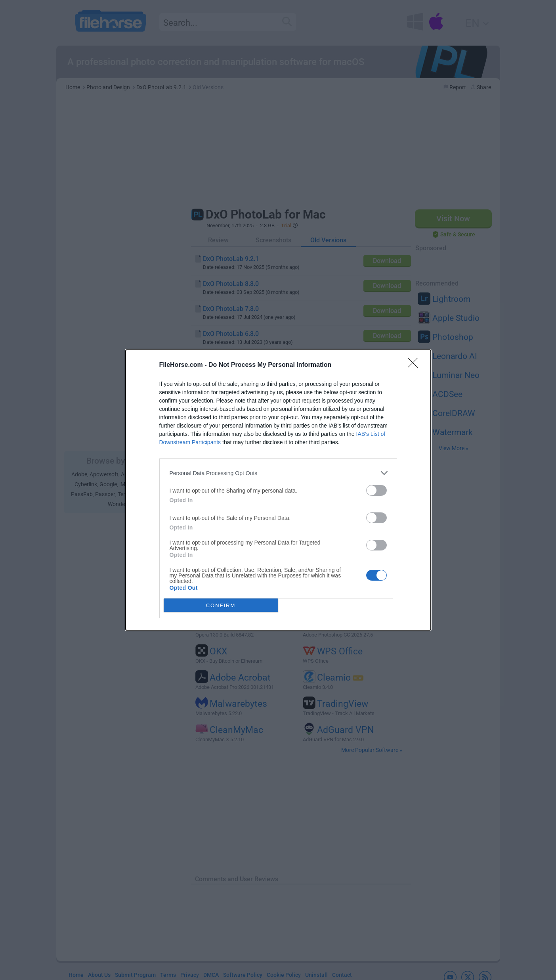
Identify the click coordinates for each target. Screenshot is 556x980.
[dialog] (278, 490)
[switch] (376, 490)
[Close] (415, 365)
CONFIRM (221, 605)
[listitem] (278, 473)
